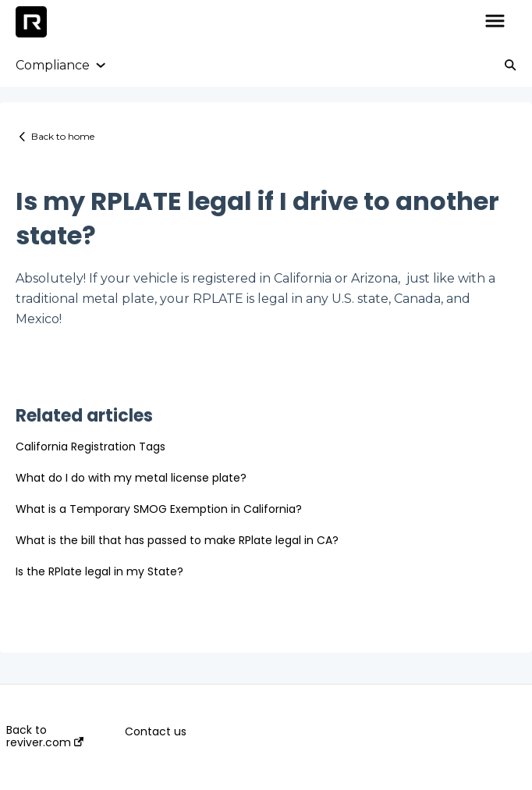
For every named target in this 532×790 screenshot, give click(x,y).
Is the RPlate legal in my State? (99, 571)
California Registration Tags (90, 447)
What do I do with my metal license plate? (131, 478)
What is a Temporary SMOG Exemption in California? (159, 509)
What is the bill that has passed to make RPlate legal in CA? (177, 540)
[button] (495, 22)
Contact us (156, 731)
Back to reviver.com (45, 736)
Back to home (63, 136)
